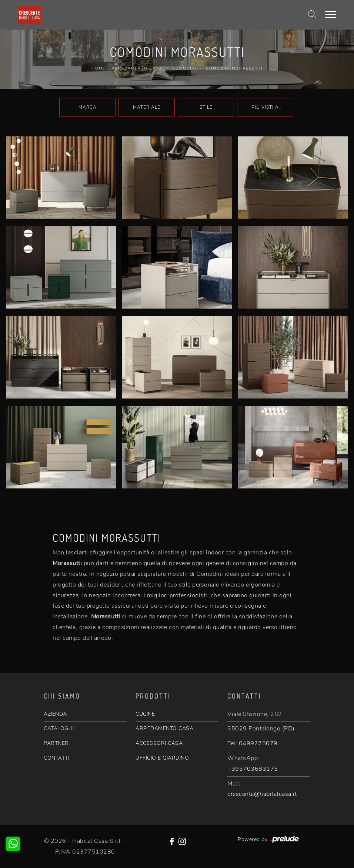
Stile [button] (206, 107)
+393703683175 (253, 769)
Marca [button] (88, 107)
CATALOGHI (59, 728)
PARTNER (56, 743)
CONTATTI (56, 758)
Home (98, 68)
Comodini (184, 68)
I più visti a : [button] (265, 107)
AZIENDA (55, 714)
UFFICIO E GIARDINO (162, 758)
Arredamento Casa (137, 68)
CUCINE (145, 714)
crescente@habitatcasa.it (262, 794)
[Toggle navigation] (331, 15)
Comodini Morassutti (234, 68)
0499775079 (258, 743)
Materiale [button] (147, 107)
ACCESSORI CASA (159, 743)
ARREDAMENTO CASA (164, 728)
